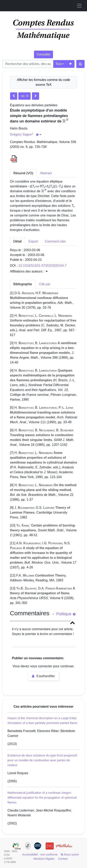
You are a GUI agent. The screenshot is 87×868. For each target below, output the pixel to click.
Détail (18, 241)
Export (33, 241)
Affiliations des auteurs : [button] (29, 271)
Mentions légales (44, 859)
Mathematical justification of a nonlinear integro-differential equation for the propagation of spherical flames (42, 797)
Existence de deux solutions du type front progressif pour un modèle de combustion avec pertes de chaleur (42, 760)
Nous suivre (70, 854)
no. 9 (24, 96)
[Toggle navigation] (79, 6)
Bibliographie (23, 284)
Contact (63, 859)
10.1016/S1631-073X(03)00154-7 (42, 266)
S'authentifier (43, 676)
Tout (59, 64)
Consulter (43, 54)
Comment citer (55, 241)
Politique (66, 614)
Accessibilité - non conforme (40, 854)
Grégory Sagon (21, 134)
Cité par (45, 284)
